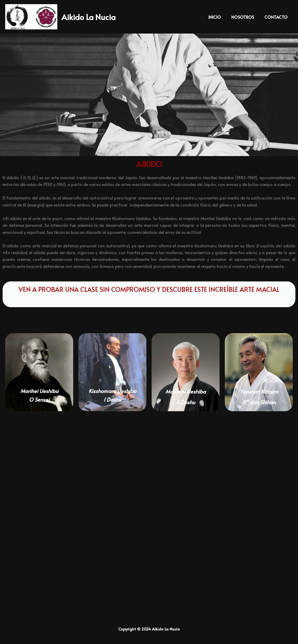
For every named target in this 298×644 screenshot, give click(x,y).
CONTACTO (277, 17)
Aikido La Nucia (89, 17)
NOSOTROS (246, 17)
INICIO (220, 17)
